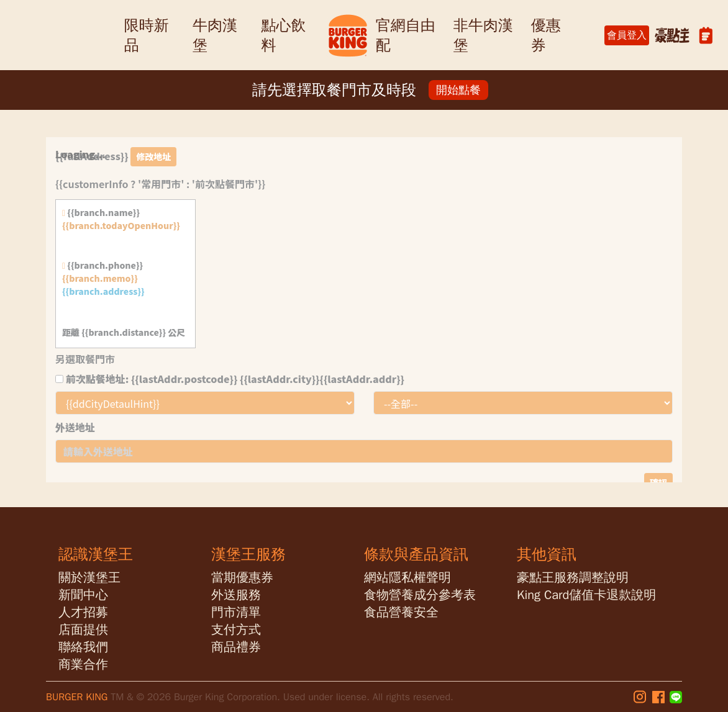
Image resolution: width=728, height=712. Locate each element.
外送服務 (236, 595)
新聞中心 (83, 595)
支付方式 (236, 630)
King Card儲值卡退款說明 (586, 595)
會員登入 (627, 35)
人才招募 (83, 612)
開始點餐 (458, 90)
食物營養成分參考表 (420, 595)
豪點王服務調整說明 (573, 578)
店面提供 (83, 630)
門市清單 (236, 612)
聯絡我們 (83, 647)
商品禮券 (236, 647)
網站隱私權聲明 (407, 578)
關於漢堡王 (89, 578)
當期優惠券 (242, 578)
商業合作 (83, 665)
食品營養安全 (401, 612)
